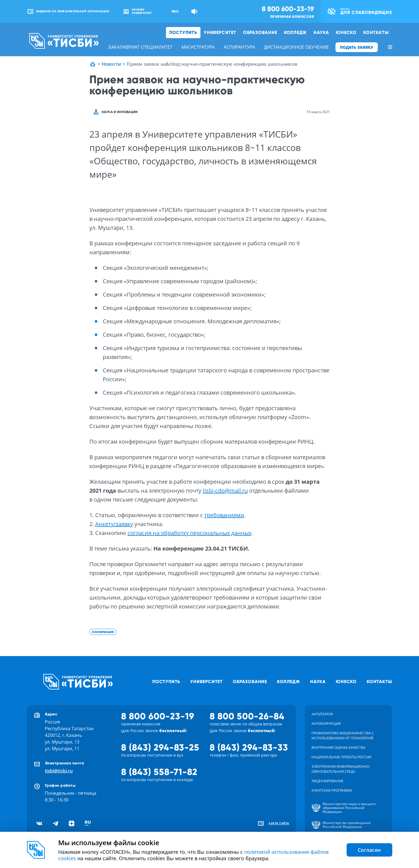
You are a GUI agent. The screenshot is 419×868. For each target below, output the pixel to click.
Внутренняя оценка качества (339, 748)
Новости (112, 64)
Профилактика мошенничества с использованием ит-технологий (343, 736)
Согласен (369, 850)
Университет (220, 32)
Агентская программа (332, 790)
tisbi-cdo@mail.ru (225, 491)
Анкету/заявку (114, 524)
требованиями (224, 515)
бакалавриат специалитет (141, 47)
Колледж (296, 32)
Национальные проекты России (341, 757)
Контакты (376, 32)
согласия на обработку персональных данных (189, 533)
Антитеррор (322, 714)
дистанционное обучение (296, 47)
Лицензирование (328, 781)
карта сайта (279, 823)
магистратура (198, 47)
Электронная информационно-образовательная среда (341, 769)
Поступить (183, 32)
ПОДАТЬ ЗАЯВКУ (357, 47)
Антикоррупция (326, 724)
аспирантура (239, 47)
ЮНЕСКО (346, 32)
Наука (321, 32)
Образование (260, 32)
